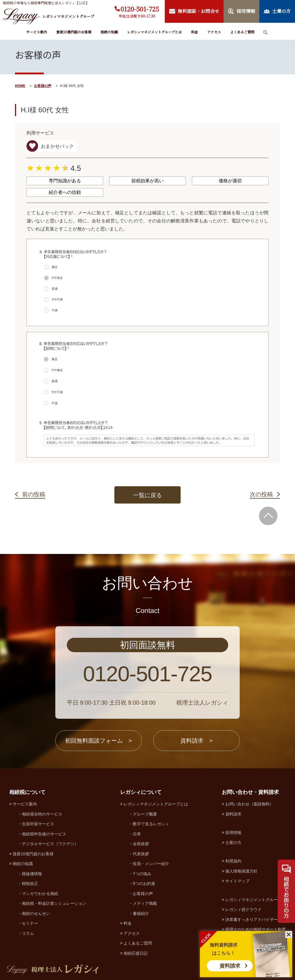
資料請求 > (196, 741)
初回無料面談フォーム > (99, 741)
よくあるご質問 (242, 32)
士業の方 (233, 843)
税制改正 (30, 883)
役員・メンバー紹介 (151, 864)
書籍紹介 (141, 913)
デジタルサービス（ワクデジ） (50, 844)
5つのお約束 (144, 883)
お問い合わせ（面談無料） (249, 804)
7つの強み (142, 874)
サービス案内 (37, 32)
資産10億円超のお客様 (74, 32)
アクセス (214, 32)
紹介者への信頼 (65, 192)
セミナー (30, 923)
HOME (20, 86)
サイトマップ (237, 881)
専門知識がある (65, 181)
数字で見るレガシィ (151, 824)
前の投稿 (34, 494)
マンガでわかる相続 (40, 894)
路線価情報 (32, 874)
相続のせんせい (36, 913)
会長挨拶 (141, 844)
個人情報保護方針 (241, 871)
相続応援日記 (136, 953)
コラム (28, 933)
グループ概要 (145, 814)
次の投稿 (261, 494)
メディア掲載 (145, 903)
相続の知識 (109, 32)
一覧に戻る (147, 495)
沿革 (137, 834)
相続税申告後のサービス (44, 834)
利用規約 (233, 861)
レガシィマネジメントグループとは (154, 32)
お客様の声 (43, 86)
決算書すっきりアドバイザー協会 (256, 920)
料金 (194, 32)
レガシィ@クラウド (243, 909)
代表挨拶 (141, 854)
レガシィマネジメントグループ (254, 900)
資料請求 (230, 966)
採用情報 (233, 833)
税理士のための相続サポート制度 (256, 929)
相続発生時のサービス (42, 814)
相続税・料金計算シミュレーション (54, 903)
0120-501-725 (140, 9)
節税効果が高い (147, 181)
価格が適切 (230, 181)
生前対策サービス (38, 824)
